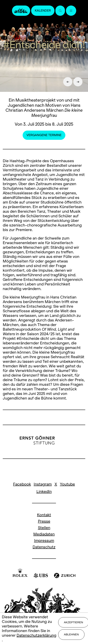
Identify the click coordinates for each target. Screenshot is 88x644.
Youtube (67, 484)
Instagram (43, 484)
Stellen (44, 528)
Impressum (44, 540)
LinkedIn (44, 491)
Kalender (43, 11)
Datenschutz (44, 547)
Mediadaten (44, 534)
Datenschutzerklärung (36, 635)
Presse (44, 521)
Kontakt (44, 515)
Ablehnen (71, 634)
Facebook (22, 484)
